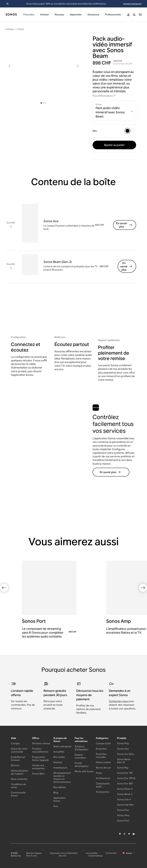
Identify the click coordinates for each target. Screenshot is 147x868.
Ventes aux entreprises (38, 767)
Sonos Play (123, 743)
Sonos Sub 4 (124, 799)
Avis (56, 806)
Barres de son (103, 768)
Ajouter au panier (114, 145)
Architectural (103, 778)
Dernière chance (41, 743)
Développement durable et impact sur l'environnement (62, 777)
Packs (21, 29)
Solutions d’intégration (81, 748)
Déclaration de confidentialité (64, 853)
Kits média (59, 757)
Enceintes (101, 749)
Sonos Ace (123, 749)
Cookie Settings (95, 856)
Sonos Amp (123, 815)
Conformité (111, 853)
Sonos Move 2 (125, 794)
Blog (56, 793)
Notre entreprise (62, 746)
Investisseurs (60, 768)
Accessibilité (92, 853)
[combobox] (114, 111)
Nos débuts (60, 787)
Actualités (59, 752)
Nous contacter (19, 779)
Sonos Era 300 (125, 784)
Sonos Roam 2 (125, 789)
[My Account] (128, 15)
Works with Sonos (84, 771)
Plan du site (31, 856)
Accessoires (103, 792)
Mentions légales (34, 853)
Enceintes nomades (101, 756)
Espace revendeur (80, 756)
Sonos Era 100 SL (126, 778)
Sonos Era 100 (125, 773)
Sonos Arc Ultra (126, 754)
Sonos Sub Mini (125, 805)
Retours (15, 765)
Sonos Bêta (38, 774)
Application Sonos (60, 799)
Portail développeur (82, 765)
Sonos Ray (123, 768)
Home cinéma (103, 762)
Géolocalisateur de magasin (20, 772)
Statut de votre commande (19, 750)
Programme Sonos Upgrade (41, 759)
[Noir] (127, 131)
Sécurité (63, 856)
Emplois (58, 762)
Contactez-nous (118, 701)
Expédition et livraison (18, 759)
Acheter (10, 29)
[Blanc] (133, 131)
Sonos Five (123, 810)
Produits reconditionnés (40, 750)
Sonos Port (123, 821)
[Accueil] (11, 15)
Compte (15, 743)
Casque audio (103, 743)
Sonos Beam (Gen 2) (124, 761)
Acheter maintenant (132, 4)
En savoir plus (124, 225)
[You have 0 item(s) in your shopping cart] (140, 15)
